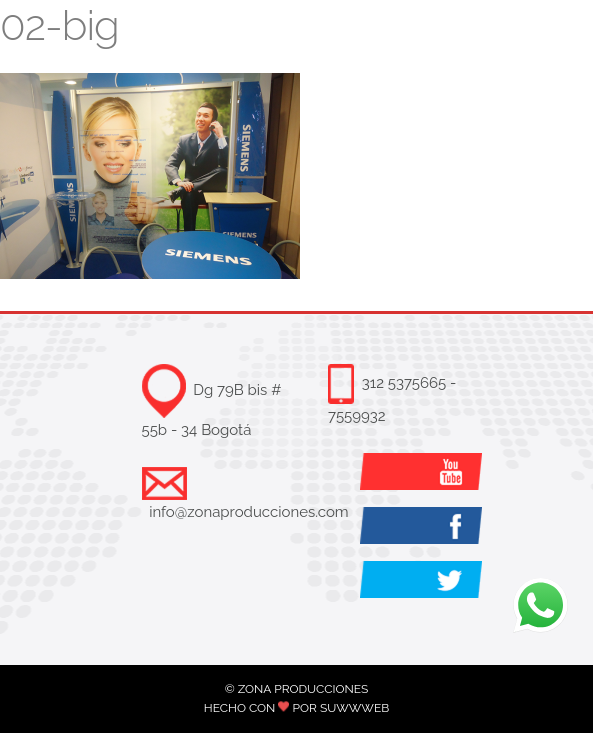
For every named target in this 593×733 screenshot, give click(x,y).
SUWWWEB (354, 708)
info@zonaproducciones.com (248, 512)
